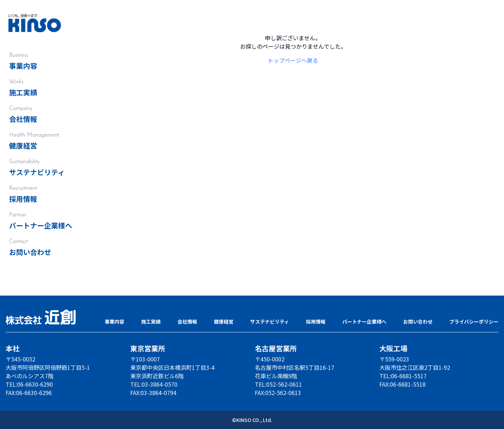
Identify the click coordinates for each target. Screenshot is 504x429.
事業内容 (23, 66)
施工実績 (23, 92)
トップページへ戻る (293, 60)
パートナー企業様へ (41, 225)
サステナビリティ (37, 172)
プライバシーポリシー (474, 321)
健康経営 (23, 146)
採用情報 (23, 199)
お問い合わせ (30, 252)
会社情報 (23, 119)
